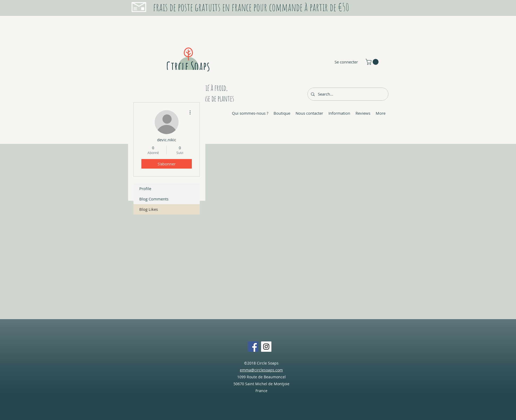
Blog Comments (154, 199)
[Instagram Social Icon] (266, 347)
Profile (145, 188)
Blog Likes (149, 209)
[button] (373, 62)
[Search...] (347, 94)
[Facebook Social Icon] (253, 347)
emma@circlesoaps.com (261, 370)
